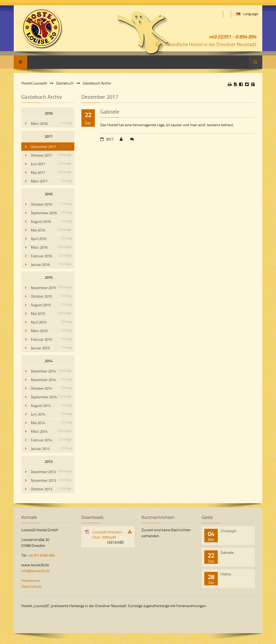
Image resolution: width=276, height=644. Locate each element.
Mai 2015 (51, 313)
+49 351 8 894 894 (41, 555)
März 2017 (51, 181)
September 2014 (51, 397)
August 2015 (51, 305)
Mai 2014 (51, 423)
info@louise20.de (35, 571)
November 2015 (51, 288)
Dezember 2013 (51, 472)
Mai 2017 (51, 172)
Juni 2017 (51, 164)
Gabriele (110, 111)
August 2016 (51, 221)
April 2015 (51, 322)
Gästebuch (65, 83)
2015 (49, 277)
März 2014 (51, 431)
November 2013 (51, 480)
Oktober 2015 (51, 296)
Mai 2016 (51, 230)
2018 (49, 113)
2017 (49, 136)
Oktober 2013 (51, 489)
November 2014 (51, 380)
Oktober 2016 (51, 204)
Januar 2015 (51, 348)
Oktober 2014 (51, 388)
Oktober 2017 (51, 155)
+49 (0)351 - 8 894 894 (233, 36)
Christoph (228, 531)
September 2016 (51, 213)
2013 (49, 461)
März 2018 (51, 123)
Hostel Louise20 (34, 83)
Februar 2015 (51, 339)
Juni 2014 (51, 414)
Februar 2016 (51, 256)
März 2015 (51, 331)
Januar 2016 (51, 264)
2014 (49, 361)
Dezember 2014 (51, 371)
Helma (226, 574)
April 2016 (51, 239)
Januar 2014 (51, 448)
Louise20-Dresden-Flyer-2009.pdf (108, 537)
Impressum (31, 580)
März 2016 (51, 247)
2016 (49, 194)
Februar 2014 (51, 440)
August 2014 (51, 405)
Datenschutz (32, 586)
